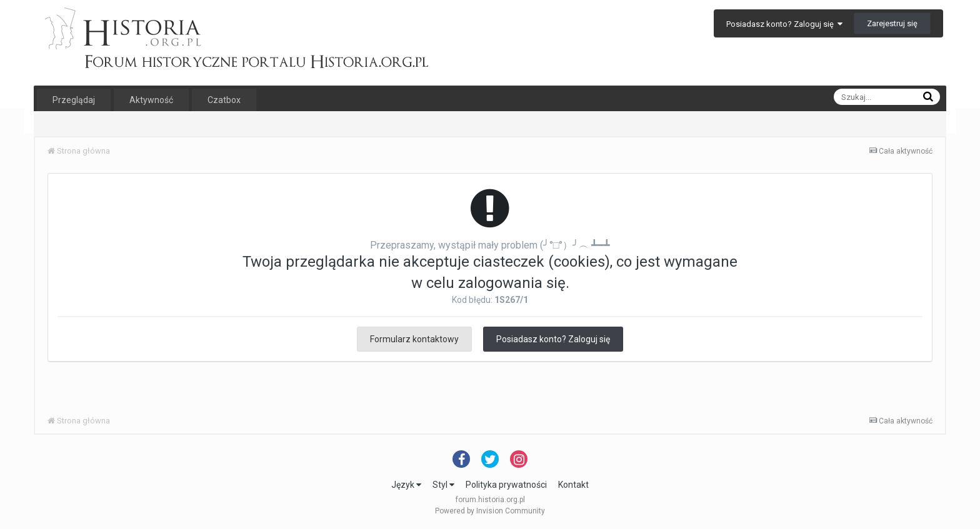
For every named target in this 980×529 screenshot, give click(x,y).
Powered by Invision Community (490, 511)
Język (406, 485)
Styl (443, 485)
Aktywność (151, 100)
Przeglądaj (74, 100)
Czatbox (224, 100)
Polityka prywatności (506, 485)
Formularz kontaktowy (414, 339)
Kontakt (573, 485)
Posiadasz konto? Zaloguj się (784, 24)
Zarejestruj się (892, 23)
